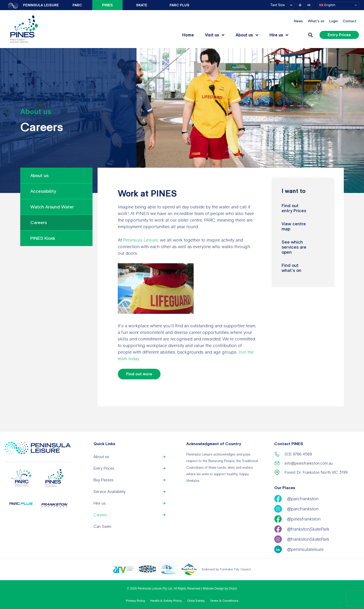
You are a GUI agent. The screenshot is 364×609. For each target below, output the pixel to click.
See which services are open (294, 247)
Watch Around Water (52, 207)
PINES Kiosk (43, 238)
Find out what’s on (291, 268)
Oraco (233, 589)
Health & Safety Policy (166, 601)
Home (188, 35)
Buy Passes (104, 480)
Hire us (279, 35)
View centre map (294, 226)
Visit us (215, 35)
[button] (310, 35)
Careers (39, 222)
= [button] (309, 5)
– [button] (291, 5)
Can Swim (102, 526)
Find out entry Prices (294, 208)
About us (247, 35)
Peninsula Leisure (141, 240)
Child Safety (196, 601)
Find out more (139, 374)
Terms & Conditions (224, 601)
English (327, 5)
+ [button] (300, 5)
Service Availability (109, 492)
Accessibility (43, 191)
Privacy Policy (136, 601)
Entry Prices (104, 468)
